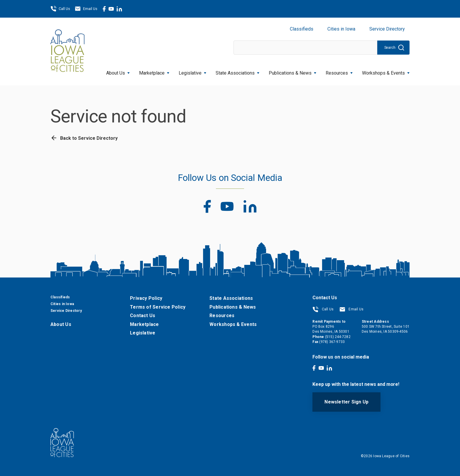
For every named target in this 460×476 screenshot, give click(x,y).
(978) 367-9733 (332, 342)
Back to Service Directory (84, 138)
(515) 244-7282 (338, 337)
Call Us (60, 9)
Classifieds (302, 29)
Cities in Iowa (341, 29)
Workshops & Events (386, 71)
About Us (118, 71)
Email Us (86, 9)
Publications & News (292, 71)
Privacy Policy (146, 298)
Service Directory (387, 29)
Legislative (192, 71)
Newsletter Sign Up (346, 402)
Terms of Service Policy (158, 307)
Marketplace (154, 71)
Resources (339, 71)
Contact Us (143, 316)
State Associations (237, 71)
